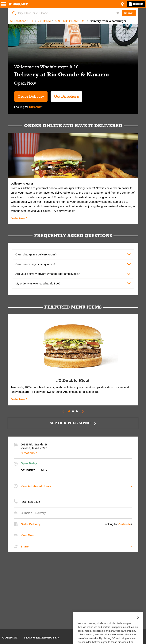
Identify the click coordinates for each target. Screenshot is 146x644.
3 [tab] (77, 411)
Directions (28, 453)
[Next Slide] (83, 411)
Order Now (18, 218)
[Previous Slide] (63, 411)
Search (129, 13)
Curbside (35, 107)
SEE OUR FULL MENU (70, 423)
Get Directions (65, 95)
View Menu (28, 535)
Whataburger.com (22, 206)
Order (136, 4)
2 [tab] (73, 411)
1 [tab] (69, 411)
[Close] (138, 624)
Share (25, 546)
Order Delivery (31, 96)
